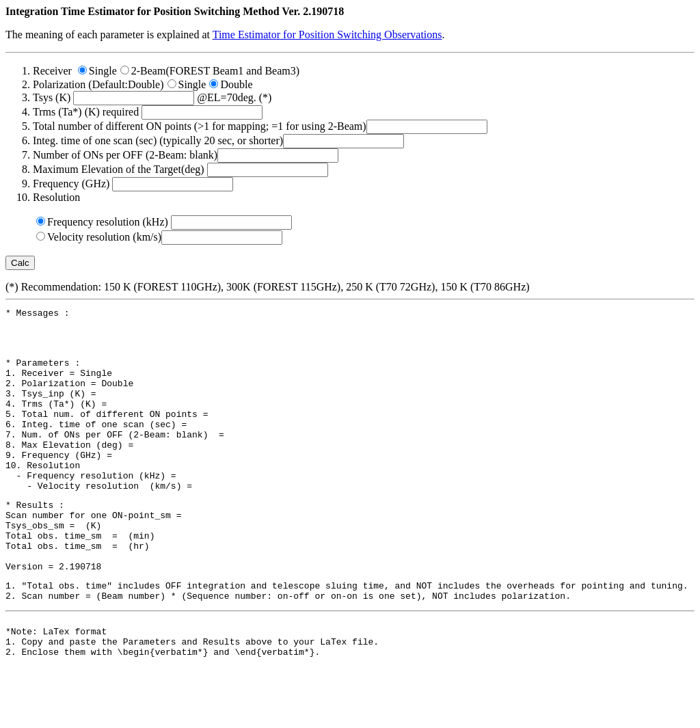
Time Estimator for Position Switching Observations (327, 35)
